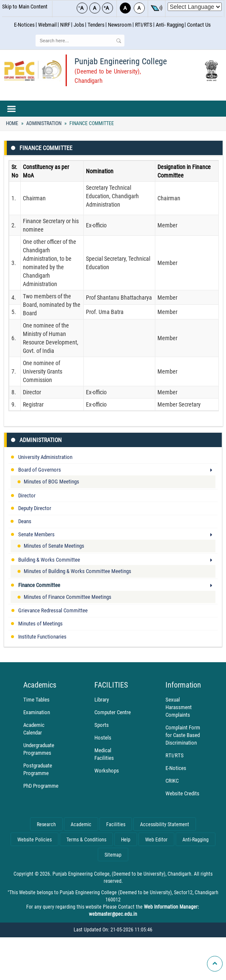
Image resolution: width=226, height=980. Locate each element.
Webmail (47, 25)
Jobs (79, 25)
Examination (37, 712)
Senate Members (36, 534)
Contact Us (199, 25)
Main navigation (113, 109)
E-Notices (24, 25)
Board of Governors (40, 470)
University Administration (45, 457)
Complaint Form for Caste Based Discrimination (183, 735)
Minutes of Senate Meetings (54, 546)
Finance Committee (91, 123)
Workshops (107, 771)
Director (27, 495)
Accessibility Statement (165, 824)
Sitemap (113, 855)
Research (46, 824)
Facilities (116, 824)
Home (12, 123)
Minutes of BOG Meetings (51, 482)
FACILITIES (111, 685)
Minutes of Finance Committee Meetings (68, 597)
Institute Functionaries (42, 637)
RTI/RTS (144, 25)
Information (183, 685)
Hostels (103, 738)
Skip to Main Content (25, 7)
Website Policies (34, 840)
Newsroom (120, 25)
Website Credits (182, 793)
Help (126, 840)
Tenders (96, 25)
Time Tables (36, 700)
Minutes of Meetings (40, 624)
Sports (102, 725)
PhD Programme (41, 786)
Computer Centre (113, 712)
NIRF (65, 25)
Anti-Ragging (196, 840)
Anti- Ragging (170, 25)
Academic (81, 824)
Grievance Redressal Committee (53, 610)
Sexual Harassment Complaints (179, 707)
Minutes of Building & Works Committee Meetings (77, 571)
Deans (25, 521)
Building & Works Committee (49, 560)
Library (102, 700)
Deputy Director (35, 508)
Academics (40, 685)
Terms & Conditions (86, 840)
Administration (44, 123)
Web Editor (156, 840)
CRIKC (172, 781)
